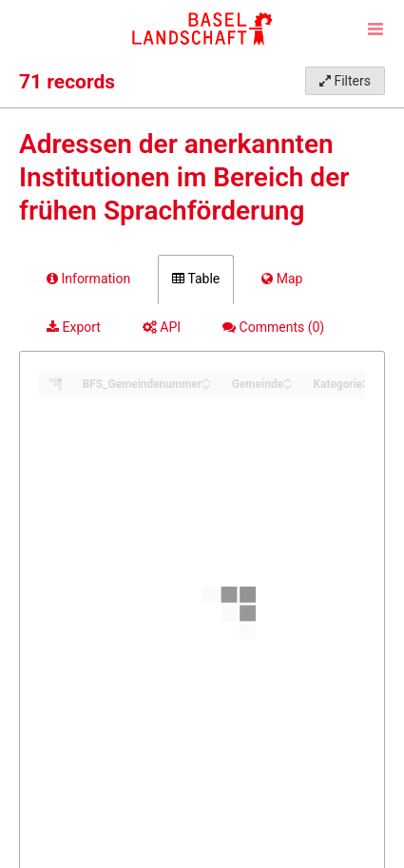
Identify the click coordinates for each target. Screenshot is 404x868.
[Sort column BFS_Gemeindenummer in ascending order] (206, 379)
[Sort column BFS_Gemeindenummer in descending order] (206, 386)
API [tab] (162, 327)
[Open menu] (375, 29)
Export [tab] (74, 327)
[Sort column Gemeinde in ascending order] (288, 379)
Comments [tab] (273, 327)
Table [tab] (196, 279)
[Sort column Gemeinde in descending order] (288, 386)
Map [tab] (282, 279)
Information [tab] (88, 279)
